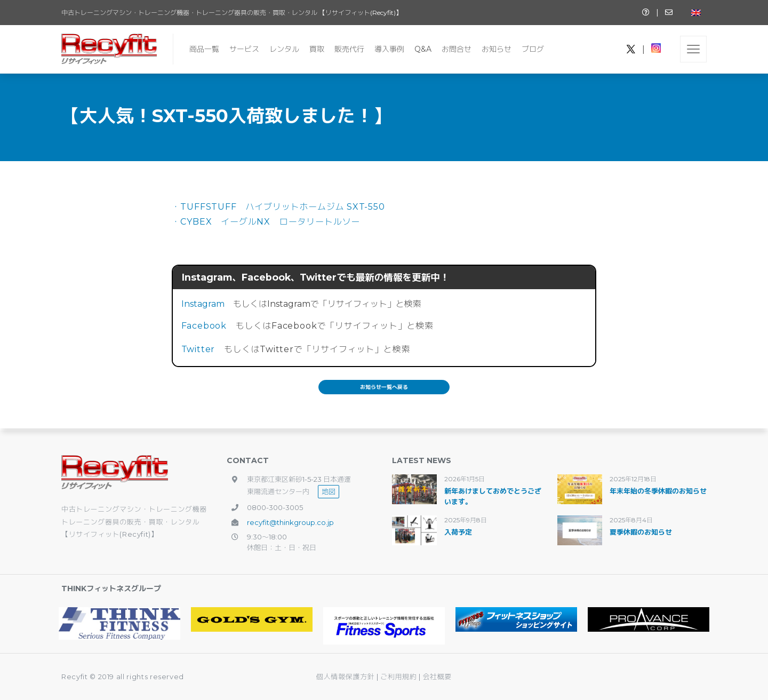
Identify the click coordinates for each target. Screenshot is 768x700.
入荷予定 (458, 532)
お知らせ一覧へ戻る (384, 387)
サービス (244, 49)
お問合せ (457, 49)
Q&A (423, 49)
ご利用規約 (399, 677)
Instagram (203, 304)
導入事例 (389, 49)
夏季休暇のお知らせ (641, 532)
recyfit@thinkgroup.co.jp (290, 522)
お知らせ (497, 49)
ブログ (533, 49)
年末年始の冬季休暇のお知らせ (658, 491)
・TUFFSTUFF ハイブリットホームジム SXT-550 (278, 207)
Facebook (204, 326)
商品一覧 (204, 49)
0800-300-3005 (275, 507)
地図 (329, 491)
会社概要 (437, 677)
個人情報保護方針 (345, 677)
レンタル (284, 49)
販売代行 (349, 49)
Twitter (198, 349)
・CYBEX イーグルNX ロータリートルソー (266, 222)
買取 (317, 49)
